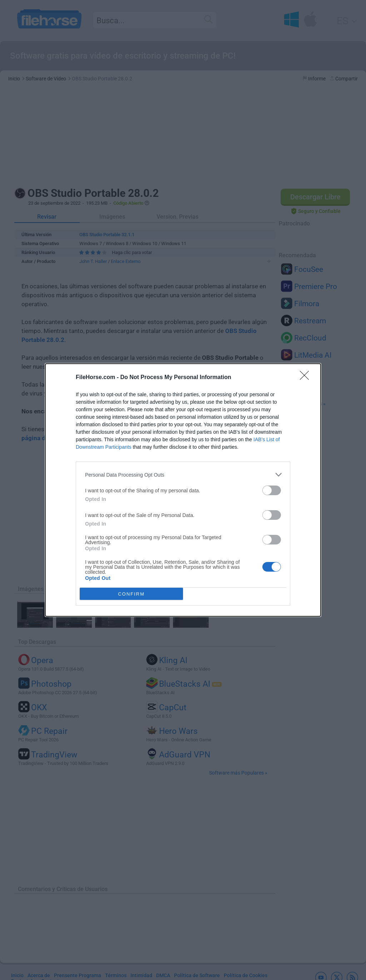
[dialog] (183, 490)
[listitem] (183, 475)
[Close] (307, 378)
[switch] (272, 490)
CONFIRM (131, 594)
